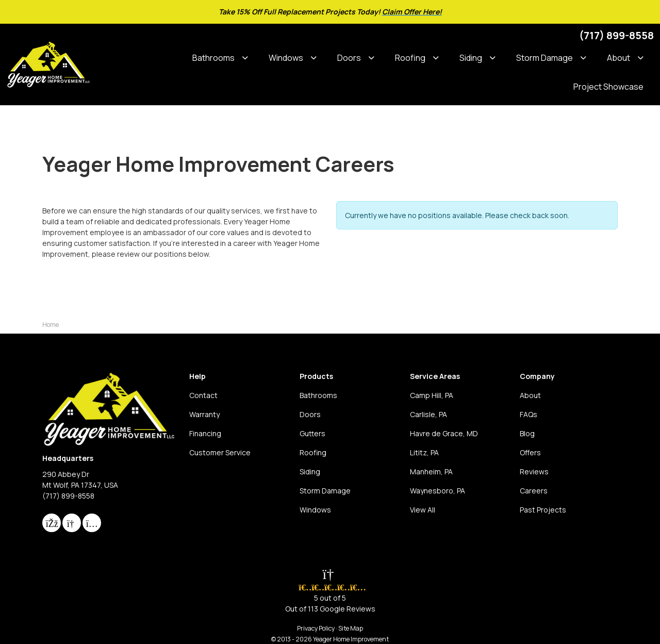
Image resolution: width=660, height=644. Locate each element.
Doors (310, 414)
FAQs (529, 414)
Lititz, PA (424, 452)
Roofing (313, 452)
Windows (315, 510)
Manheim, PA (431, 472)
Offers (530, 452)
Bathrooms (318, 395)
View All (423, 510)
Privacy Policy (316, 628)
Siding (310, 472)
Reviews (534, 472)
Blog (527, 433)
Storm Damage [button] (544, 58)
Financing (205, 433)
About (530, 395)
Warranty (204, 414)
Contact (203, 395)
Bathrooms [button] (213, 58)
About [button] (618, 58)
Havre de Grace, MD (444, 433)
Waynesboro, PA (438, 491)
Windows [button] (286, 58)
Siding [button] (471, 58)
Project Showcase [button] (608, 87)
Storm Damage (325, 491)
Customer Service (220, 452)
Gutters (312, 433)
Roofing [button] (410, 58)
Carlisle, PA (428, 414)
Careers (534, 491)
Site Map (351, 628)
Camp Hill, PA (432, 395)
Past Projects (543, 510)
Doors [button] (349, 58)
